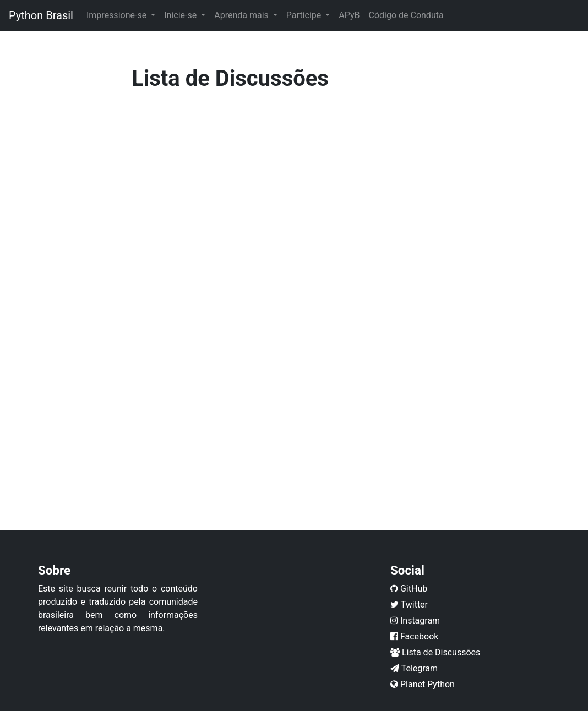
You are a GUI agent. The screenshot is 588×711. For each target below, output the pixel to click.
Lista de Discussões (435, 652)
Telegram (414, 668)
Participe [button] (305, 15)
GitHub (409, 589)
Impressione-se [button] (118, 15)
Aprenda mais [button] (243, 15)
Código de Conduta (406, 15)
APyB (349, 15)
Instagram (415, 620)
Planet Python (423, 684)
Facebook (414, 636)
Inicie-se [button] (181, 15)
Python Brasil (41, 15)
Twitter (409, 605)
